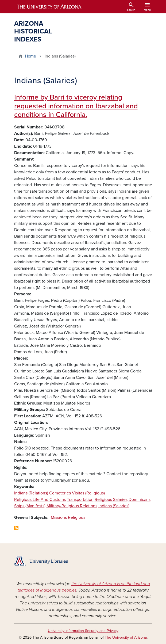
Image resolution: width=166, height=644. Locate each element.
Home (30, 56)
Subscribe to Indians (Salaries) (16, 528)
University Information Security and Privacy (83, 631)
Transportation (80, 500)
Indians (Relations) (31, 493)
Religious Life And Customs (40, 500)
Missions (59, 517)
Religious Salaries (111, 500)
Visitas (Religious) (88, 493)
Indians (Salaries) (114, 506)
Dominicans (140, 500)
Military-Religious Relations (72, 506)
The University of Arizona (126, 637)
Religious (77, 517)
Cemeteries (60, 493)
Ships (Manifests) (30, 506)
